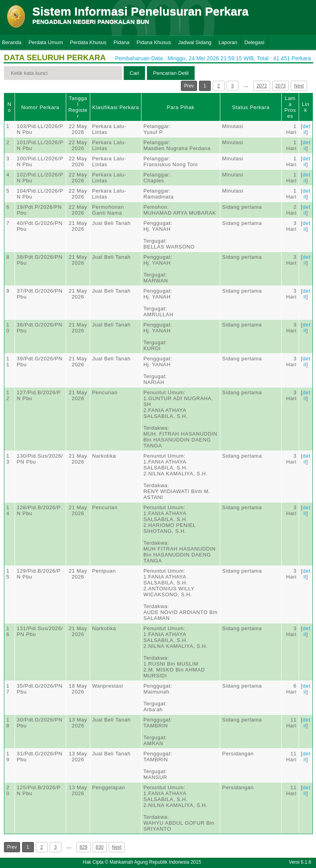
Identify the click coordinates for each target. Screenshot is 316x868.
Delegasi (254, 42)
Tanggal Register (78, 107)
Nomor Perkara (40, 107)
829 (84, 847)
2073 (281, 86)
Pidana (121, 42)
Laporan (228, 42)
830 (100, 847)
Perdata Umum (46, 42)
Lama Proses (290, 107)
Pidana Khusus (154, 42)
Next (299, 86)
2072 (262, 86)
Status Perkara (251, 107)
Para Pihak (180, 107)
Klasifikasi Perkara (116, 107)
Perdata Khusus (88, 42)
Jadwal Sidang (195, 42)
